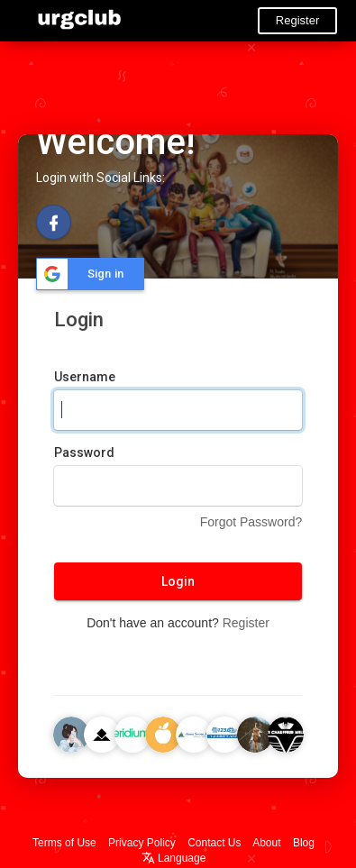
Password (84, 452)
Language (174, 858)
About (266, 843)
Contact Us (214, 843)
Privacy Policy (142, 843)
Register (297, 20)
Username (85, 377)
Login (178, 581)
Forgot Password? (251, 522)
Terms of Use (64, 843)
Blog (304, 843)
